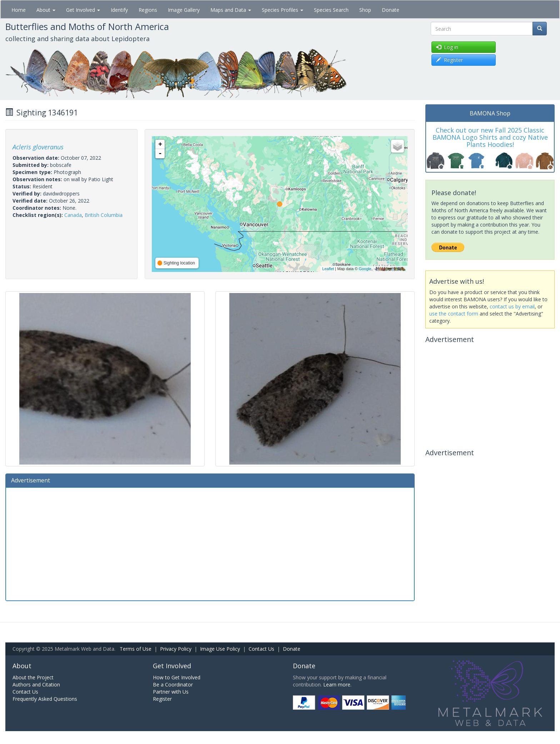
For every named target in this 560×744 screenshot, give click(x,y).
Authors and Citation (36, 685)
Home (19, 10)
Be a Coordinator (173, 685)
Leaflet (328, 269)
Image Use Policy (220, 649)
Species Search (331, 10)
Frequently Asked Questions (45, 699)
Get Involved (83, 10)
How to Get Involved (177, 677)
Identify (119, 10)
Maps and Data (231, 10)
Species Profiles (282, 10)
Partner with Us (171, 692)
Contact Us (261, 649)
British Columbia (104, 215)
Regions (148, 10)
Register (162, 699)
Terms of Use (136, 649)
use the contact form (454, 314)
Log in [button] (447, 47)
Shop (365, 10)
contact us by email (512, 306)
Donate (391, 10)
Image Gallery (184, 10)
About (46, 10)
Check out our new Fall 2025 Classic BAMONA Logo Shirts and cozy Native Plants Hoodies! (490, 137)
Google (365, 269)
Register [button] (449, 60)
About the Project (33, 677)
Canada (73, 215)
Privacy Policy (176, 649)
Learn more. (337, 685)
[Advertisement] (210, 543)
